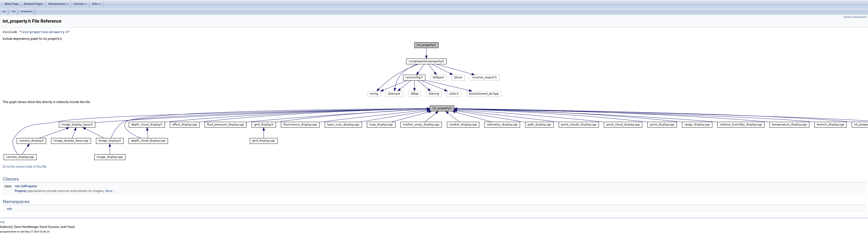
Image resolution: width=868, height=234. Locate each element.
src (4, 11)
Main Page (12, 4)
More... (110, 191)
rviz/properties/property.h (44, 32)
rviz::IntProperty (26, 186)
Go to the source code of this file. (25, 167)
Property (21, 191)
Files (97, 5)
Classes (81, 5)
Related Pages (34, 4)
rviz (14, 11)
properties (27, 11)
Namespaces (59, 5)
